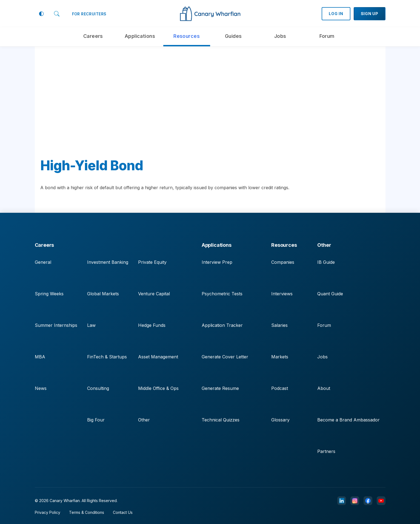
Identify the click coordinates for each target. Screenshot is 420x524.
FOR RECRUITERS (89, 14)
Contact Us (123, 512)
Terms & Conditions (87, 512)
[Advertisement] (210, 107)
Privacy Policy (48, 512)
